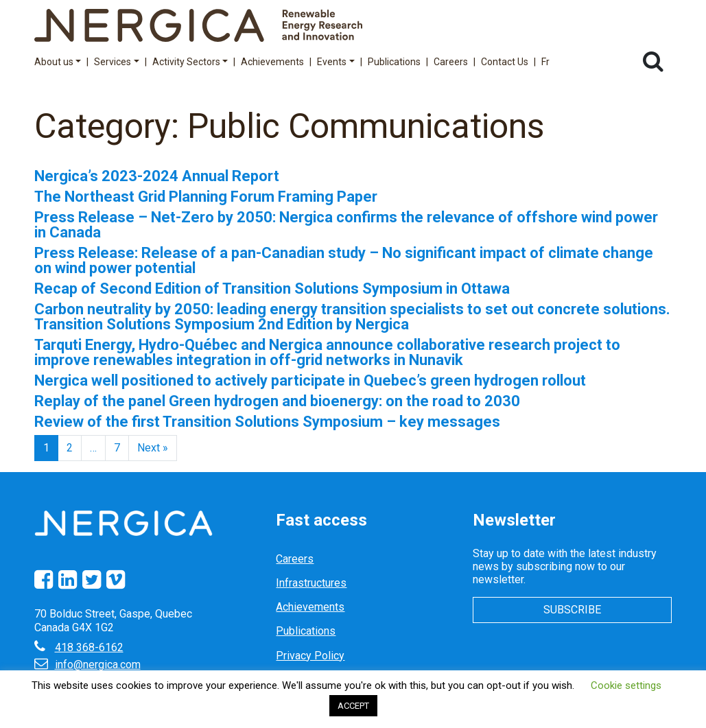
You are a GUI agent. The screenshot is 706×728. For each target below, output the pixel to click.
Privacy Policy (310, 656)
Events (336, 62)
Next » (153, 448)
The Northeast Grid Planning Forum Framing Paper (206, 197)
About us (58, 62)
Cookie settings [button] (626, 685)
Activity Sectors (190, 62)
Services (117, 62)
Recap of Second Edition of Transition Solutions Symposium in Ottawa (272, 289)
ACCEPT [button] (353, 706)
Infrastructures (311, 583)
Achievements (272, 62)
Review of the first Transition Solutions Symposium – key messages (267, 422)
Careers (451, 62)
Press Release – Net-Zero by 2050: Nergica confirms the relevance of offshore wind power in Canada (346, 225)
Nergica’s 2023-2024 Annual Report (157, 176)
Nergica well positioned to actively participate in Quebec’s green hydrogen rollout (310, 380)
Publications (394, 62)
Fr (545, 62)
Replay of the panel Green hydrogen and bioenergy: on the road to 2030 (277, 401)
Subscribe (572, 610)
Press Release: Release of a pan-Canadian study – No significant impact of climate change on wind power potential (344, 260)
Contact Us (505, 62)
